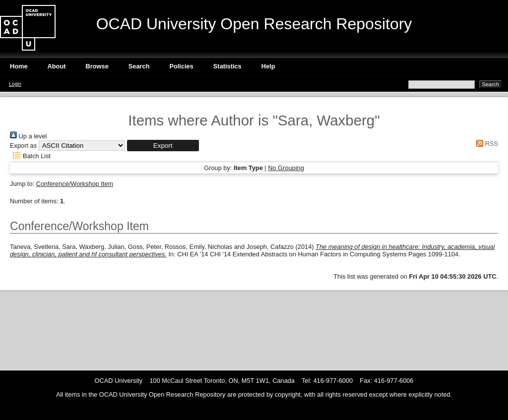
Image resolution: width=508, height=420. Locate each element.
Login (15, 84)
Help (268, 66)
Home (19, 66)
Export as (23, 146)
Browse (97, 66)
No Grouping (286, 168)
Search (139, 66)
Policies (181, 66)
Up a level (28, 136)
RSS (486, 144)
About (57, 66)
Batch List (30, 156)
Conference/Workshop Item (75, 184)
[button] (163, 146)
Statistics (227, 66)
